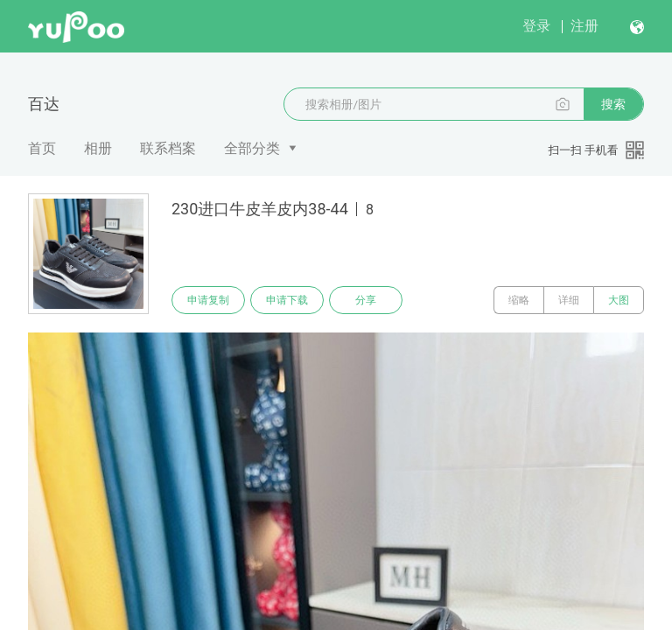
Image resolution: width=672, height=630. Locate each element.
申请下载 (287, 300)
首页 (42, 148)
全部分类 (252, 148)
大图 (619, 300)
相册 (98, 148)
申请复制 (208, 300)
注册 (584, 26)
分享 (366, 300)
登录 (536, 26)
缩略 (519, 300)
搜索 (613, 104)
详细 (569, 300)
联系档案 (168, 148)
